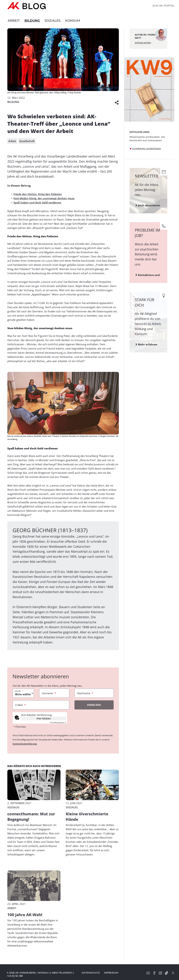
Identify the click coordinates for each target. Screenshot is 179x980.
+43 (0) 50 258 (15, 976)
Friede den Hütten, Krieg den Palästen (38, 194)
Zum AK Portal (163, 6)
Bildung (32, 21)
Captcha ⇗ (58, 722)
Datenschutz (91, 973)
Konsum (73, 21)
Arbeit (14, 21)
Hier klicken (44, 718)
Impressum (111, 973)
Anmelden (94, 705)
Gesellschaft (27, 141)
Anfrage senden (143, 43)
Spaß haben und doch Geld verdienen (37, 202)
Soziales (53, 21)
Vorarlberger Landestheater (147, 148)
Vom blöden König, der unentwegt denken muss (44, 198)
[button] (117, 102)
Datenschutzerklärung (25, 744)
